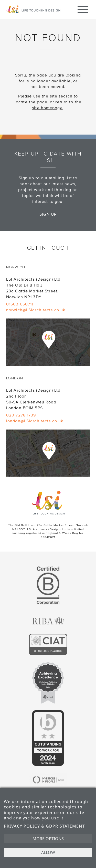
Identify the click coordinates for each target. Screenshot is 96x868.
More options (48, 839)
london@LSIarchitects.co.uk (35, 421)
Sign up (48, 214)
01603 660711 (20, 304)
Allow (48, 852)
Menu (83, 7)
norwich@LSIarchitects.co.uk (36, 310)
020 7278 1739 (21, 415)
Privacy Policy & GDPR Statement (44, 826)
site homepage (47, 108)
